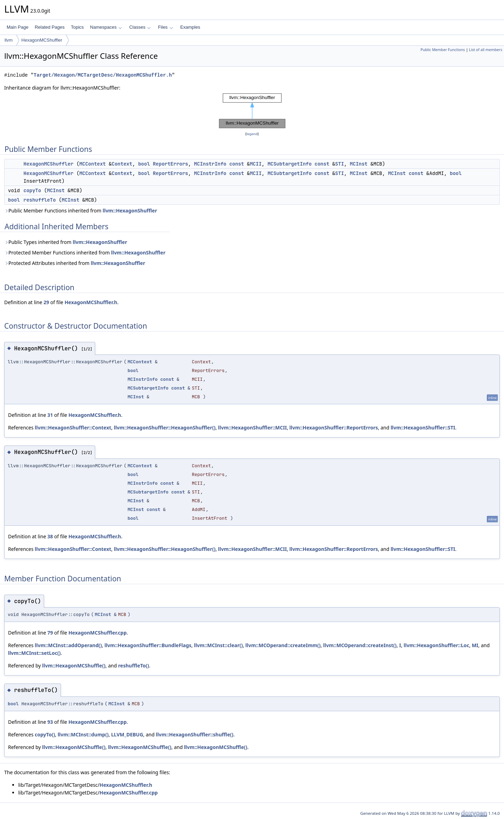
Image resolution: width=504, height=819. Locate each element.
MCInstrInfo (210, 164)
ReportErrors (171, 164)
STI (340, 164)
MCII (256, 164)
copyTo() (45, 734)
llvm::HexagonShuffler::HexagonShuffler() (164, 428)
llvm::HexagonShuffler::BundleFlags (148, 645)
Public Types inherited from (66, 242)
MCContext (93, 164)
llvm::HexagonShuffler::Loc (436, 645)
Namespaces (106, 27)
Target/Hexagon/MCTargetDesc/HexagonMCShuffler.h (103, 75)
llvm (9, 40)
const (237, 164)
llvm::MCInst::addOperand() (68, 645)
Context (122, 164)
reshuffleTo (40, 200)
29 (46, 302)
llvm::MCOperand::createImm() (283, 645)
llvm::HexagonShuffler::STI (423, 428)
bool (144, 164)
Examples (190, 27)
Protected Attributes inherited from (75, 263)
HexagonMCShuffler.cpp (97, 633)
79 (50, 633)
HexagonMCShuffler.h (91, 302)
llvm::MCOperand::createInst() (360, 645)
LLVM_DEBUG (127, 734)
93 (50, 722)
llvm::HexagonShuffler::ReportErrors (334, 428)
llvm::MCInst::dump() (83, 734)
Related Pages (50, 27)
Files (165, 27)
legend (252, 134)
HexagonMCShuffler (42, 40)
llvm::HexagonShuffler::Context (73, 428)
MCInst (359, 164)
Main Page (17, 27)
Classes (140, 27)
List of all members (486, 50)
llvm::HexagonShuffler (130, 211)
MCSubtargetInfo (289, 164)
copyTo (32, 190)
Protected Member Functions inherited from (85, 253)
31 (50, 415)
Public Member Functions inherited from (81, 211)
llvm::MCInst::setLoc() (34, 653)
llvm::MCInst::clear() (218, 645)
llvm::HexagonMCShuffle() (74, 666)
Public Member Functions (443, 50)
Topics (77, 27)
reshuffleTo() (133, 666)
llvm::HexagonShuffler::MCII (252, 428)
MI (475, 645)
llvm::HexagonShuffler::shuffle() (195, 734)
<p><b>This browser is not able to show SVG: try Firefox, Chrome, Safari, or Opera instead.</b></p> (252, 111)
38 (50, 536)
